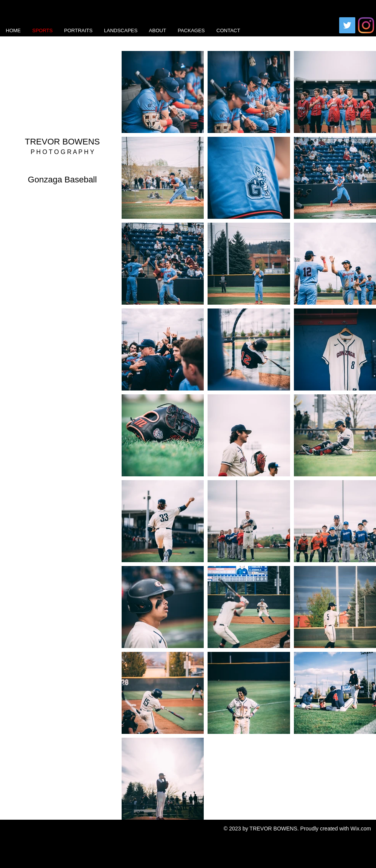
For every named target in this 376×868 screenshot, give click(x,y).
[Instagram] (366, 25)
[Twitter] (347, 25)
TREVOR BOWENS (63, 142)
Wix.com (361, 829)
